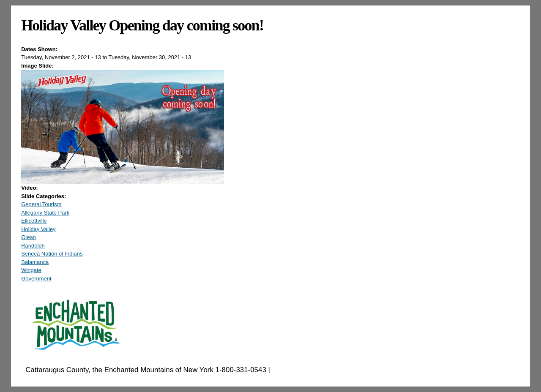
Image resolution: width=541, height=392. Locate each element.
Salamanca (35, 262)
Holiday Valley (38, 229)
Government (36, 279)
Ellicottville (34, 221)
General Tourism (41, 204)
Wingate (31, 270)
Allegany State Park (45, 213)
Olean (29, 237)
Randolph (33, 246)
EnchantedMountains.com (313, 370)
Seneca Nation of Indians (52, 254)
